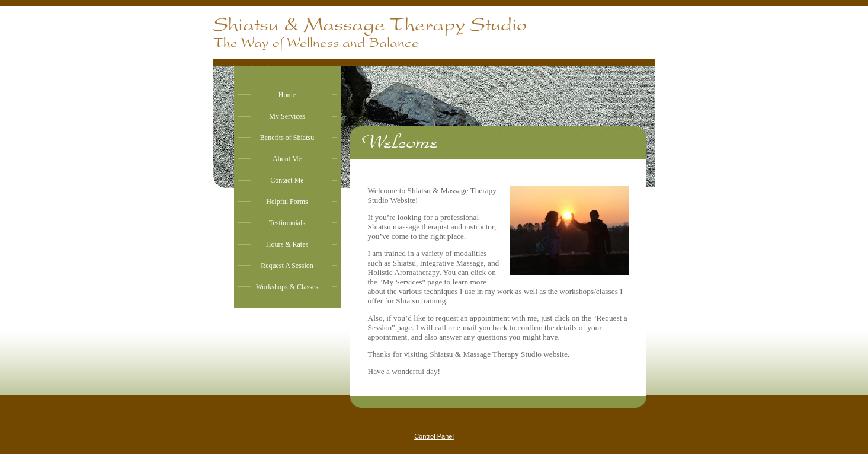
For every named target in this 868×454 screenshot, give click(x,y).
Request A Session (287, 266)
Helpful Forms (287, 202)
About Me (287, 159)
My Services (287, 116)
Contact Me (287, 180)
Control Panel (434, 436)
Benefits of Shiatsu (287, 138)
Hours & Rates (287, 244)
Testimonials (287, 223)
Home (287, 95)
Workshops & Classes (287, 287)
